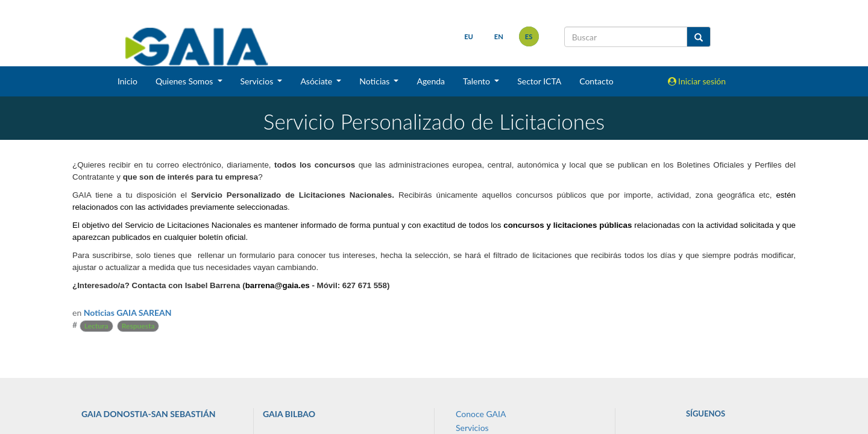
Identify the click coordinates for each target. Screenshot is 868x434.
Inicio (127, 81)
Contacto (596, 81)
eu (469, 36)
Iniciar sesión (697, 81)
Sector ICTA (539, 81)
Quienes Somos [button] (185, 81)
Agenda (431, 81)
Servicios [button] (258, 81)
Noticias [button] (376, 81)
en (498, 36)
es (528, 36)
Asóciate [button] (317, 81)
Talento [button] (478, 81)
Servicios (472, 428)
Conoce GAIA (481, 414)
